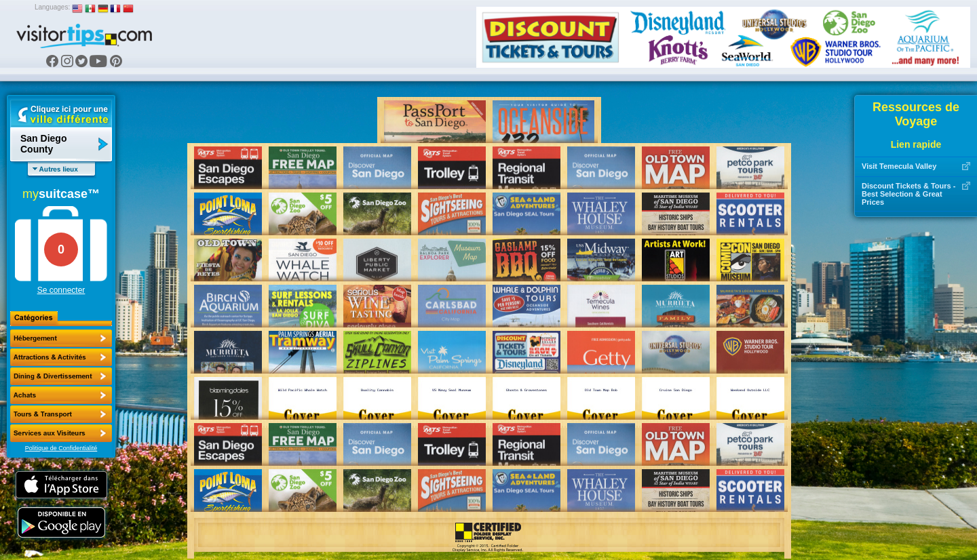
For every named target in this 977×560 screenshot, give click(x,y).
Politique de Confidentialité (61, 448)
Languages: (52, 7)
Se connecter (61, 290)
